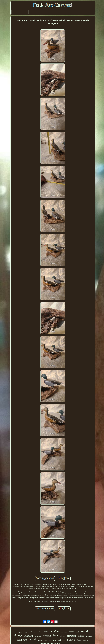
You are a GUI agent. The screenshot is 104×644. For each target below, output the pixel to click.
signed (81, 636)
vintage (18, 635)
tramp (64, 641)
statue (63, 636)
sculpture (22, 640)
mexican (29, 636)
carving (54, 631)
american (89, 636)
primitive (72, 636)
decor (35, 632)
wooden (47, 636)
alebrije (72, 632)
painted (71, 640)
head (26, 632)
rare (66, 632)
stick (30, 632)
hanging (40, 640)
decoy (46, 640)
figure (79, 640)
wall (40, 632)
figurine (20, 632)
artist (46, 632)
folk (56, 635)
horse (50, 641)
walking (86, 640)
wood (32, 639)
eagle (78, 632)
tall (60, 640)
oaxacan (38, 636)
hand (85, 631)
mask (55, 640)
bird (62, 632)
